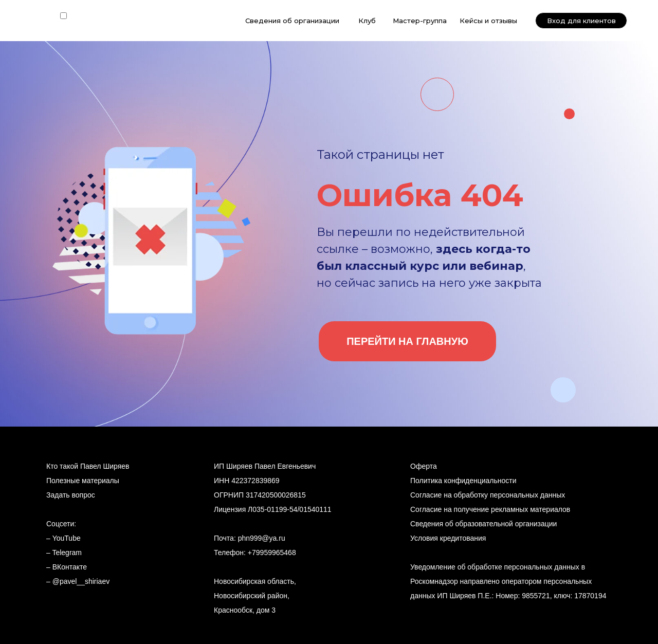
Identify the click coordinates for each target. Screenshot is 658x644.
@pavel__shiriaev (81, 581)
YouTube (67, 538)
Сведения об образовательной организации (483, 524)
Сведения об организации (292, 21)
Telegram (67, 553)
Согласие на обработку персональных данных (488, 495)
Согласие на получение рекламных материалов (490, 509)
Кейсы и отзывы (488, 21)
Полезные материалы (83, 481)
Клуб (367, 21)
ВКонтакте (70, 567)
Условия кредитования (448, 538)
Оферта (424, 466)
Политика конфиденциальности (463, 481)
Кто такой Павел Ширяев (88, 466)
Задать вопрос (71, 495)
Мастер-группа (420, 21)
